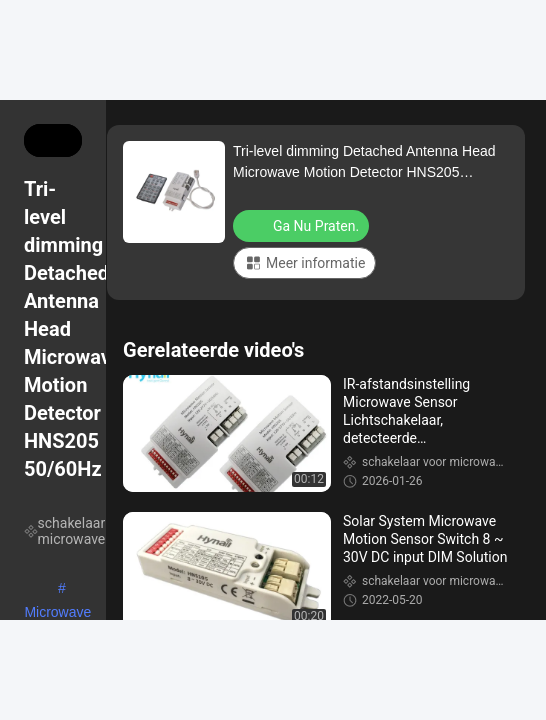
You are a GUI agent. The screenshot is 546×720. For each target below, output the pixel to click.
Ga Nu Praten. (303, 225)
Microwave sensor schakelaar (58, 614)
